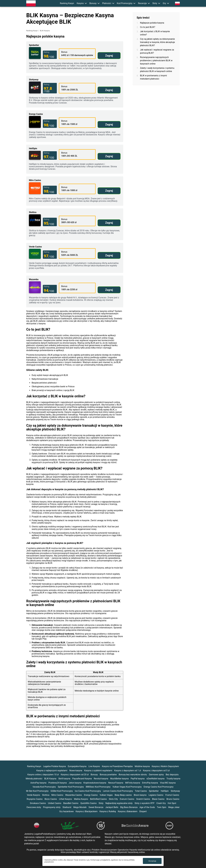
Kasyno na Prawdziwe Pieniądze (117, 766)
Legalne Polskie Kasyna (55, 766)
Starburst (67, 807)
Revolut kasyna (101, 779)
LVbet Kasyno (66, 799)
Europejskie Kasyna (77, 766)
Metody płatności (34, 779)
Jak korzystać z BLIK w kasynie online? (155, 33)
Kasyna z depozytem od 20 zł (75, 775)
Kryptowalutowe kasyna (95, 783)
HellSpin (165, 791)
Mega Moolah (80, 807)
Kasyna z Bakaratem (128, 811)
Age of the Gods (147, 807)
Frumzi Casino (172, 795)
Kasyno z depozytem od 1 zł (128, 771)
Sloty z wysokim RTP (144, 803)
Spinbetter (154, 791)
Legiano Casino (156, 795)
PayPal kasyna (138, 779)
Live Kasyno (94, 766)
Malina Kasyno (81, 799)
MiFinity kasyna (133, 783)
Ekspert (143, 811)
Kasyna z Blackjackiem (87, 811)
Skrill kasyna (64, 779)
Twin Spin (162, 807)
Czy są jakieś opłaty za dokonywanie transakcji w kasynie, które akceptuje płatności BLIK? (157, 42)
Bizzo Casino (51, 799)
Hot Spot (172, 803)
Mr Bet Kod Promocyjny (37, 791)
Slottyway (175, 791)
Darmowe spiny (156, 775)
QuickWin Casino (88, 803)
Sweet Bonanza (96, 807)
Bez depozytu (172, 775)
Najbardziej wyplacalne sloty (119, 803)
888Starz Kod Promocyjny (98, 787)
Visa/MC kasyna (168, 783)
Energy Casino (91, 795)
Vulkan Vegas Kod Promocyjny (127, 787)
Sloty (155, 3)
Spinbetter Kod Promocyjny (71, 787)
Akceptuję (152, 861)
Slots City (113, 799)
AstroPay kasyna (38, 783)
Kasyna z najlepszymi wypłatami (52, 771)
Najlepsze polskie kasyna (152, 23)
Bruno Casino (173, 799)
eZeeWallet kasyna (155, 779)
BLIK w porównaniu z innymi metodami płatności (153, 77)
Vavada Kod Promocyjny (44, 787)
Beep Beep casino (123, 795)
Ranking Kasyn (67, 3)
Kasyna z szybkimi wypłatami (98, 771)
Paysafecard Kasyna (82, 779)
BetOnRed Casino (98, 799)
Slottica (46, 795)
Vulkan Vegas (106, 795)
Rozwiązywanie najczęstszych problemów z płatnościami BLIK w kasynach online (156, 60)
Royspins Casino (35, 799)
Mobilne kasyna (142, 766)
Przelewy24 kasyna (57, 783)
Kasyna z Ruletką (108, 811)
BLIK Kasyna (50, 779)
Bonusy (93, 3)
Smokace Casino (38, 803)
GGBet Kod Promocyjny (62, 791)
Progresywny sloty (52, 807)
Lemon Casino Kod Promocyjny (118, 791)
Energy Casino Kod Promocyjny (159, 787)
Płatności (107, 3)
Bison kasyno (140, 795)
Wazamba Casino (74, 795)
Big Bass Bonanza (129, 807)
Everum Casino (127, 799)
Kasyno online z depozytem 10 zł (43, 775)
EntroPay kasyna (150, 783)
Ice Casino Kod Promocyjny (88, 791)
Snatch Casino (143, 799)
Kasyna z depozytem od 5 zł (156, 771)
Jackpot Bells (112, 807)
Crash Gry (161, 803)
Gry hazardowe (67, 811)
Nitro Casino (57, 795)
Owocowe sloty (34, 807)
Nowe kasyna (76, 771)
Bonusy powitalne (108, 775)
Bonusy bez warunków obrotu (133, 775)
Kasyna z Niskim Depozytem (165, 766)
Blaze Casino (158, 799)
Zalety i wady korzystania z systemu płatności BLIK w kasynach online (157, 70)
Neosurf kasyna (116, 783)
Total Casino (141, 791)
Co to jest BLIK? (148, 27)
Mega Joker (174, 807)
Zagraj (109, 56)
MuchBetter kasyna (119, 779)
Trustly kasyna (173, 779)
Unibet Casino (55, 803)
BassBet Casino (71, 803)
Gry (164, 3)
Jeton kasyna (75, 783)
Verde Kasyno (34, 795)
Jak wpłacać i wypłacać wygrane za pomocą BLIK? (157, 51)
